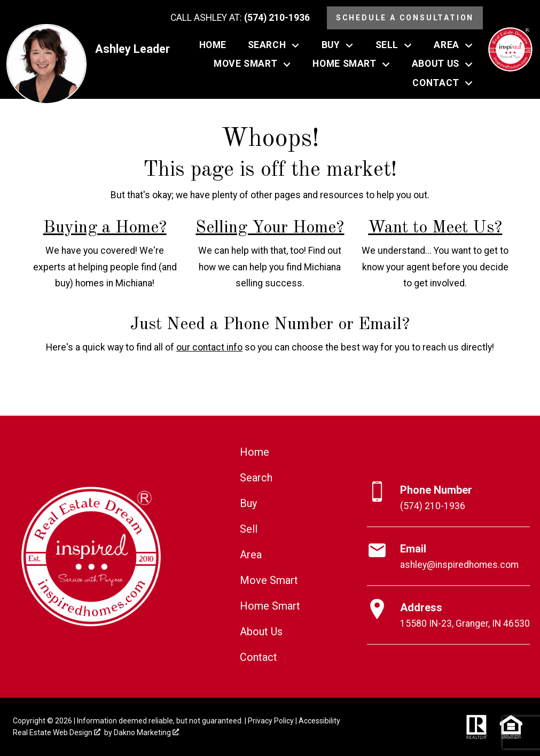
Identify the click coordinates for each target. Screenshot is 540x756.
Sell (249, 529)
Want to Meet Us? (435, 228)
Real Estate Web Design (57, 732)
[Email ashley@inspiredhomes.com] (448, 557)
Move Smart (269, 580)
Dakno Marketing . (147, 732)
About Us (261, 632)
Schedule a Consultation (405, 18)
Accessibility (319, 721)
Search (256, 478)
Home (213, 45)
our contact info (209, 347)
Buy (248, 503)
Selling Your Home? (270, 228)
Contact (259, 657)
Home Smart (270, 606)
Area (251, 555)
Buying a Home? (105, 228)
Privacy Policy (271, 721)
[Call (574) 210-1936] (240, 18)
